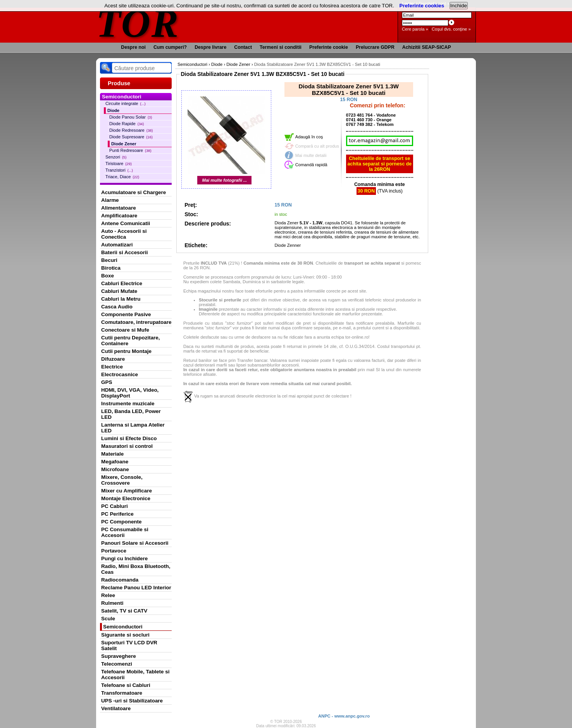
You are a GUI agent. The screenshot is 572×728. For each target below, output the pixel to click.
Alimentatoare (119, 208)
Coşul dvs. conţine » (451, 29)
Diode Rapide (127, 124)
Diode (113, 110)
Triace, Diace (122, 177)
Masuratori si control (127, 446)
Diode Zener (124, 144)
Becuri (109, 260)
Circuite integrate (126, 103)
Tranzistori (119, 170)
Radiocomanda (120, 580)
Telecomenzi (117, 664)
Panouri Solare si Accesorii (135, 543)
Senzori (116, 157)
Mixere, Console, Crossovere (122, 480)
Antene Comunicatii (126, 223)
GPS (107, 382)
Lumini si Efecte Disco (129, 438)
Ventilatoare (116, 708)
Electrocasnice (120, 374)
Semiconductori (123, 627)
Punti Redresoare (130, 150)
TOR (138, 23)
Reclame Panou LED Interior (136, 588)
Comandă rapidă (311, 165)
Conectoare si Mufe (125, 330)
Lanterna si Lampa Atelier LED (133, 428)
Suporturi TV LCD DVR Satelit (129, 645)
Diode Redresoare (131, 130)
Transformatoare (122, 693)
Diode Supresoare (131, 137)
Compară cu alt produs (317, 146)
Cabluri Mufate (119, 291)
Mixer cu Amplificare (127, 491)
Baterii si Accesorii (125, 252)
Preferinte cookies (422, 6)
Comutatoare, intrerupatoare (136, 322)
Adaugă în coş (309, 137)
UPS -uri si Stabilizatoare (132, 701)
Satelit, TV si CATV (124, 611)
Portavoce (114, 551)
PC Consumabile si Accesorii (125, 532)
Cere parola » (415, 29)
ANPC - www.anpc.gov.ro (344, 716)
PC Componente (121, 522)
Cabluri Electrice (122, 283)
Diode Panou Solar (131, 117)
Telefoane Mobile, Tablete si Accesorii (135, 675)
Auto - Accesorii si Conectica (124, 234)
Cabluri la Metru (121, 299)
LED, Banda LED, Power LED (131, 414)
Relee (108, 595)
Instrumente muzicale (128, 404)
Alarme (110, 200)
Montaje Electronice (126, 498)
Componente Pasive (126, 314)
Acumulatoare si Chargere (134, 192)
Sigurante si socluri (125, 635)
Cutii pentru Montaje (126, 351)
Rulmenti (112, 603)
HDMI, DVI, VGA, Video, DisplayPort (130, 393)
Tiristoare (119, 163)
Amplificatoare (119, 216)
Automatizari (117, 245)
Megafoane (115, 462)
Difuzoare (113, 359)
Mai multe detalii (311, 155)
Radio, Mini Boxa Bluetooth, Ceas (136, 569)
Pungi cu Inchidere (124, 558)
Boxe (108, 276)
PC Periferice (117, 514)
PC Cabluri (115, 506)
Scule (108, 619)
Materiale (112, 454)
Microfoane (115, 469)
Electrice (112, 367)
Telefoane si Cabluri (126, 685)
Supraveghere (119, 656)
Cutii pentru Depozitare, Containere (131, 341)
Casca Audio (117, 307)
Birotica (111, 268)
